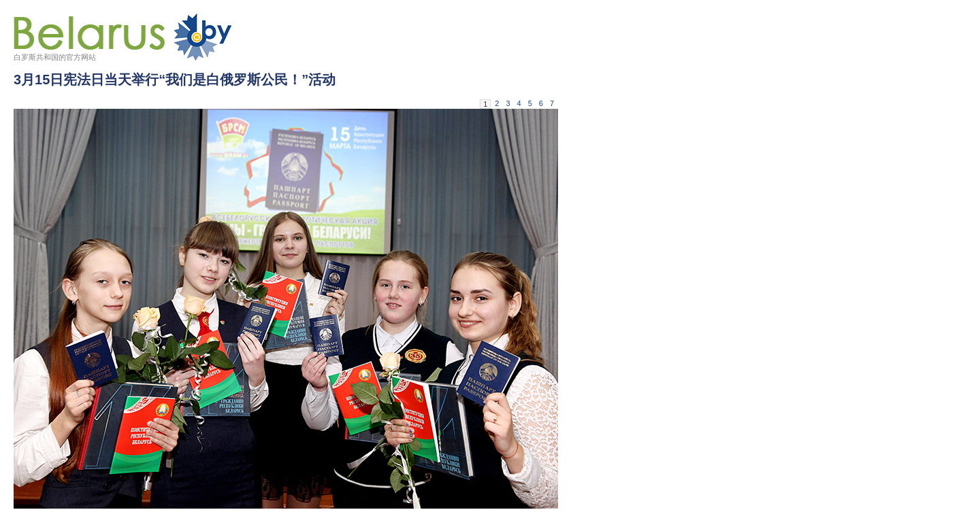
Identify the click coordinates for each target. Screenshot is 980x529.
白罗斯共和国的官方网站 (55, 57)
